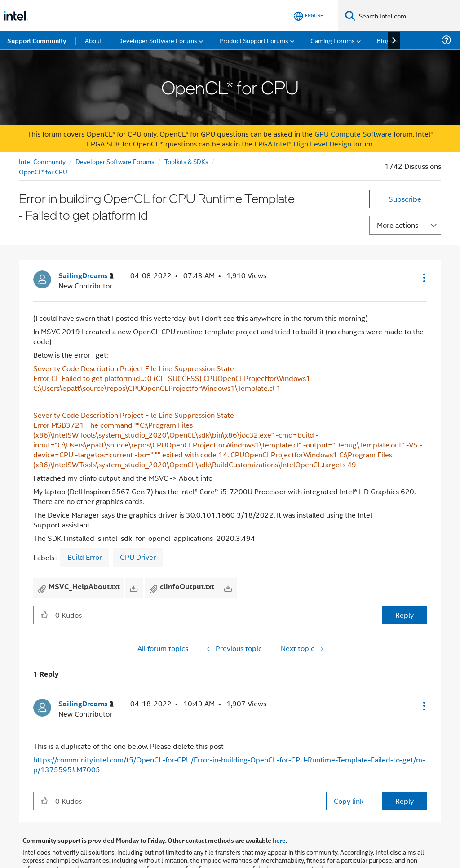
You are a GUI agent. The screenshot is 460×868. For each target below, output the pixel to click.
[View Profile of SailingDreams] (86, 244)
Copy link (349, 769)
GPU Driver (138, 526)
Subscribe (405, 167)
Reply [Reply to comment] (405, 769)
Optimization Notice (246, 848)
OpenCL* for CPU (43, 140)
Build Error (85, 526)
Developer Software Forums (115, 130)
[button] (423, 246)
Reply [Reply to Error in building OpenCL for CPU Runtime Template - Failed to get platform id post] (405, 583)
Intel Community (42, 130)
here (279, 809)
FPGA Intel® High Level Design (303, 112)
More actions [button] (398, 193)
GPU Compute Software (353, 102)
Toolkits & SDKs (186, 130)
